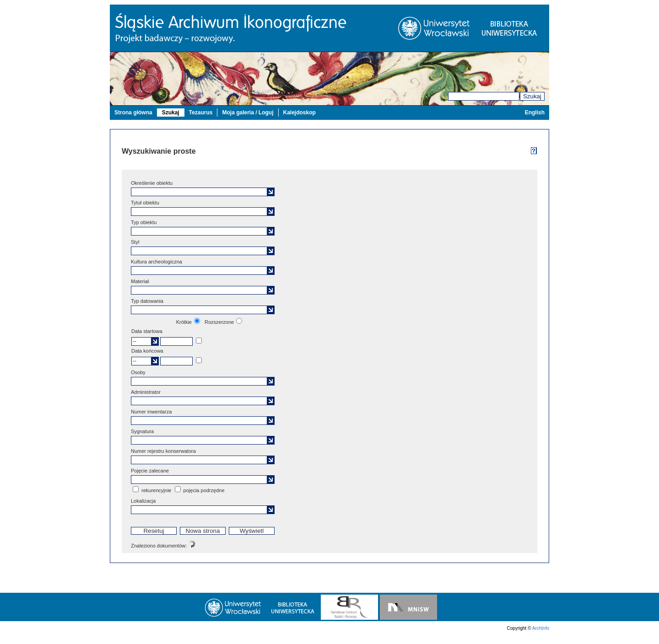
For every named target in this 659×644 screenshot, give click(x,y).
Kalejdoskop (300, 113)
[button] (271, 192)
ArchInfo (541, 628)
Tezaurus (201, 113)
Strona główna (133, 113)
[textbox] (200, 192)
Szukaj (532, 96)
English (535, 113)
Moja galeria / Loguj (248, 113)
